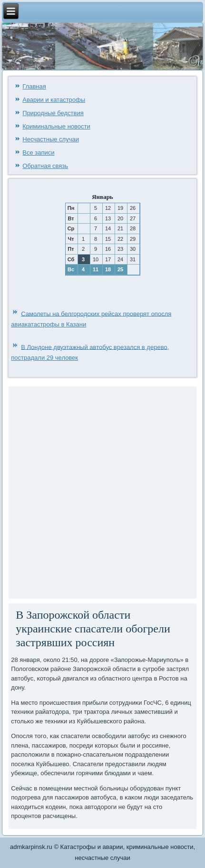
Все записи (38, 153)
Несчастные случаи (51, 139)
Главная (34, 86)
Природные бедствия (53, 113)
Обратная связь (45, 166)
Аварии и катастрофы (54, 100)
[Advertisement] (102, 491)
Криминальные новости (56, 126)
